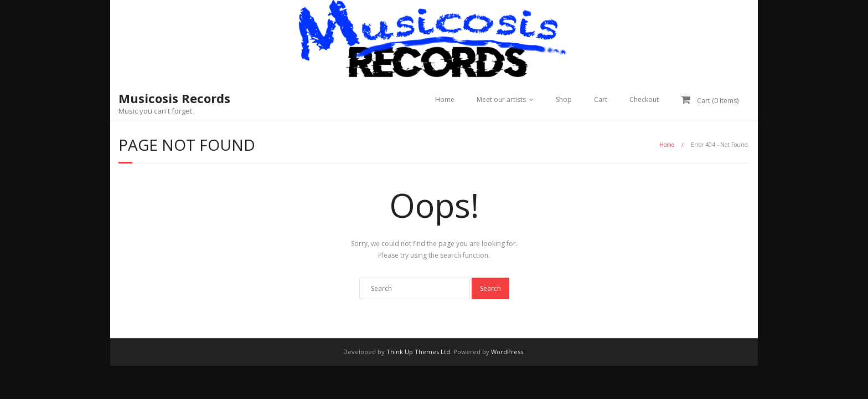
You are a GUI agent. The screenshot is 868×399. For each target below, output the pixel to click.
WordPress (507, 352)
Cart (601, 99)
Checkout (644, 99)
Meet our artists (501, 99)
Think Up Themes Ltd (418, 352)
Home (445, 99)
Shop (564, 99)
